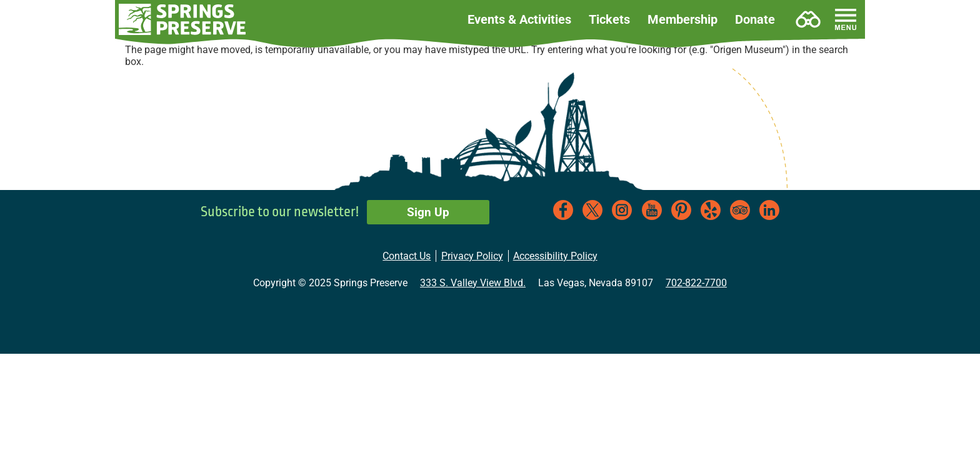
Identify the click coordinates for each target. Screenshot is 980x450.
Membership (682, 19)
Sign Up (428, 212)
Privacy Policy (472, 256)
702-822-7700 (696, 283)
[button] (183, 19)
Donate (755, 19)
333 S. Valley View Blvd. (473, 283)
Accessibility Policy (555, 256)
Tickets (609, 19)
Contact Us (407, 256)
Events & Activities (519, 19)
